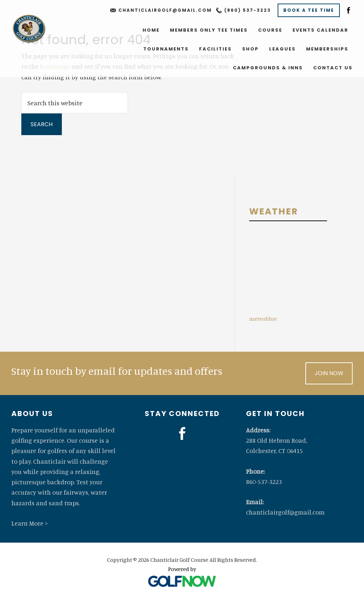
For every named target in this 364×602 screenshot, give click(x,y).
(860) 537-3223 (248, 10)
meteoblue (263, 319)
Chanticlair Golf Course (29, 29)
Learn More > (30, 523)
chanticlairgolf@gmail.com (165, 10)
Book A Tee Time (309, 10)
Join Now (329, 373)
